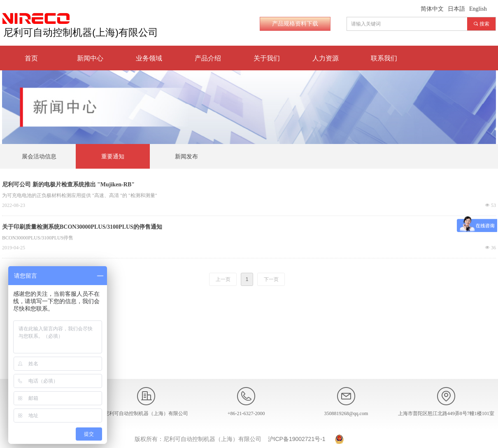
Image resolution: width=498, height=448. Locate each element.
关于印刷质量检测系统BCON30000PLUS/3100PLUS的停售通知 (82, 227)
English (478, 9)
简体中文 (432, 9)
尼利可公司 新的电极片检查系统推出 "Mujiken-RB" (68, 185)
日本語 (456, 9)
